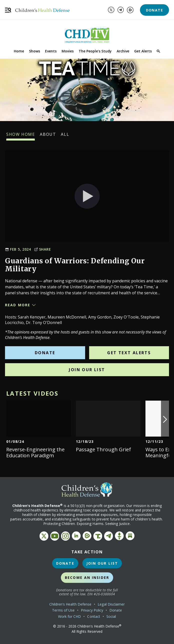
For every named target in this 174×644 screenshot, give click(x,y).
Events (51, 51)
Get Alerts (143, 51)
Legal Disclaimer (111, 604)
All (65, 136)
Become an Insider (87, 577)
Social (111, 616)
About (48, 136)
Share (43, 249)
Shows (35, 51)
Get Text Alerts (129, 353)
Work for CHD (70, 616)
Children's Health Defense (70, 604)
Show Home (21, 136)
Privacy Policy (92, 610)
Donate (154, 10)
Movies (68, 51)
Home (19, 51)
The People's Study (95, 51)
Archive (123, 51)
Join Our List (87, 370)
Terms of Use (63, 610)
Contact (94, 616)
